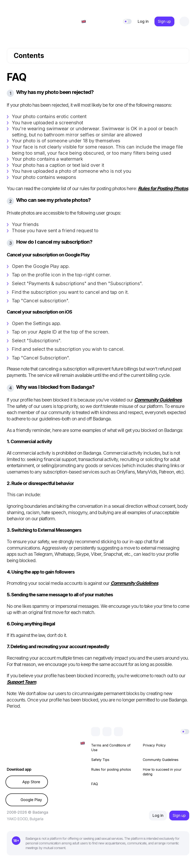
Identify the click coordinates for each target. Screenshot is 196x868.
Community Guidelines (158, 400)
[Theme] (127, 21)
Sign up (164, 21)
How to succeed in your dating (162, 772)
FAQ (95, 784)
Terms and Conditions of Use (111, 748)
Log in (143, 21)
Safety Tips (100, 760)
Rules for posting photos (111, 769)
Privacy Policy (154, 745)
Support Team (21, 682)
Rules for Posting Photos (163, 188)
